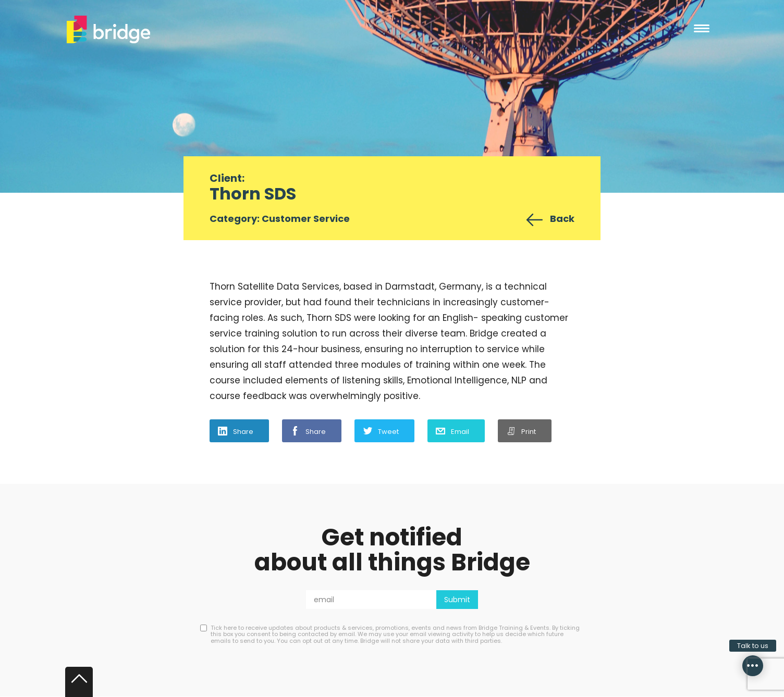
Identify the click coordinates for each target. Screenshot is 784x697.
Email (460, 432)
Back (562, 219)
